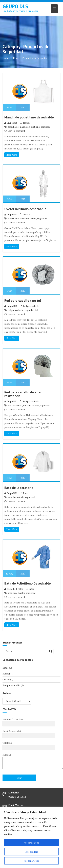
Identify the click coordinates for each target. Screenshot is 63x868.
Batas (26, 493)
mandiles (24, 127)
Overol (26, 214)
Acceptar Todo (32, 843)
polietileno (35, 127)
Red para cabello (31, 306)
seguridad (46, 127)
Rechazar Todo (32, 861)
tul (36, 310)
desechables (19, 593)
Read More (12, 155)
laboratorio (18, 497)
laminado (24, 218)
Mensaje (29, 761)
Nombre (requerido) (29, 721)
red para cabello (16, 310)
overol (33, 218)
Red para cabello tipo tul (23, 301)
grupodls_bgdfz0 (14, 589)
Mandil (26, 123)
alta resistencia (15, 405)
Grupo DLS (11, 123)
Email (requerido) (29, 733)
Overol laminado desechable (25, 209)
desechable (13, 127)
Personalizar (32, 852)
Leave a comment (16, 131)
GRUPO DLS (15, 6)
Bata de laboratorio (19, 488)
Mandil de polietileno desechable (29, 117)
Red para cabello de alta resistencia (23, 394)
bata (10, 497)
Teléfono (29, 745)
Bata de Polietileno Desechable (28, 583)
